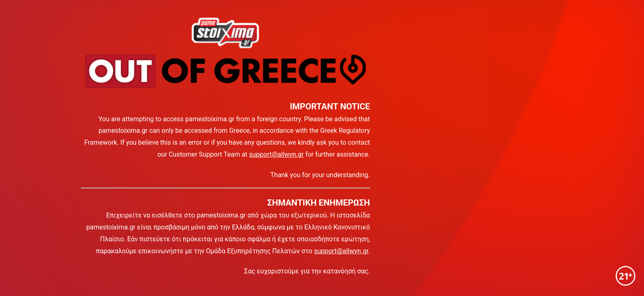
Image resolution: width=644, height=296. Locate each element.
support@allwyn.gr (276, 154)
